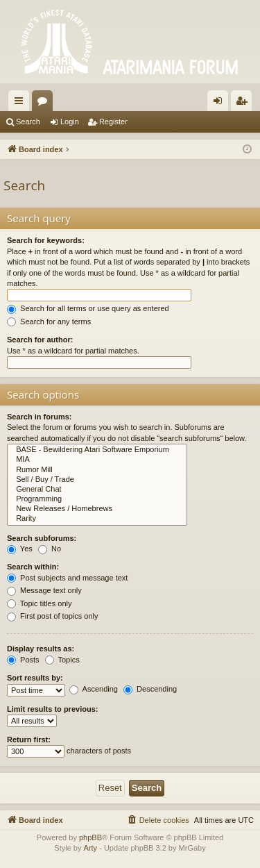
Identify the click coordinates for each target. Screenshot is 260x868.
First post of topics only (53, 616)
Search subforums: (42, 538)
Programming (97, 499)
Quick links (21, 103)
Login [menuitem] (221, 103)
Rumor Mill (97, 470)
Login (70, 122)
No (50, 549)
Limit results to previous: (52, 709)
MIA (97, 460)
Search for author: (40, 340)
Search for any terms (49, 322)
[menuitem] (158, 820)
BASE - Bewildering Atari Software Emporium (97, 450)
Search (28, 122)
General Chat (97, 490)
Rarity (97, 519)
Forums (45, 103)
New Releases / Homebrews (97, 509)
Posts (23, 660)
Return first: (29, 740)
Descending (150, 689)
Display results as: (41, 649)
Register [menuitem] (244, 103)
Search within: (33, 567)
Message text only (44, 590)
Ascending (94, 689)
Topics (62, 660)
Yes (20, 549)
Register (113, 122)
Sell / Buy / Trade (97, 480)
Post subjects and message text (67, 578)
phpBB (90, 837)
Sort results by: (35, 678)
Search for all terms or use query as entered (88, 308)
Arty (91, 848)
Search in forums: (40, 417)
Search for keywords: (46, 240)
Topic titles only (39, 603)
